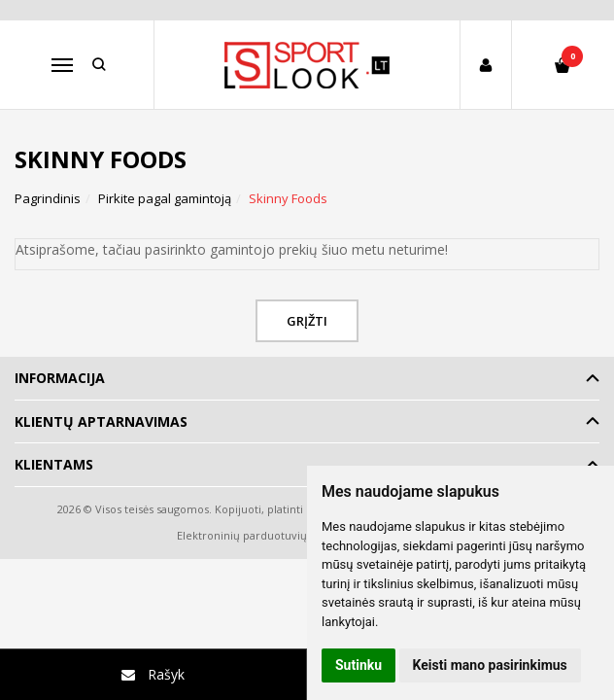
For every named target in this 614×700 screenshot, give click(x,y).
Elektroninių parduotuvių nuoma (262, 535)
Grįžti (307, 321)
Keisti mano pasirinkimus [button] (490, 665)
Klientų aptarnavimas (101, 421)
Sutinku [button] (358, 665)
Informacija (60, 378)
